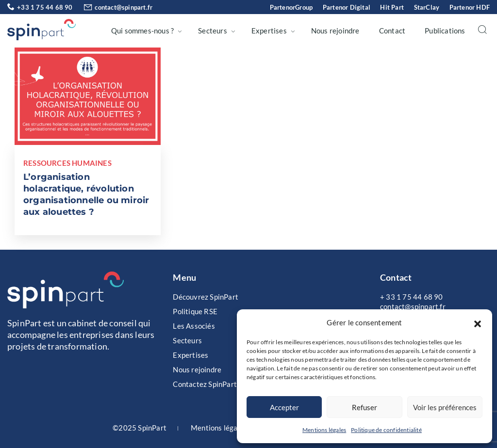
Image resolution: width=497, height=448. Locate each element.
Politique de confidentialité (386, 430)
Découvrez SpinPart (206, 297)
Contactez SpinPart (205, 384)
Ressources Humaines (67, 163)
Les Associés (194, 326)
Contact (392, 31)
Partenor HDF (470, 7)
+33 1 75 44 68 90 (40, 7)
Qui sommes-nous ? (142, 31)
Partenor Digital (347, 7)
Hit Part (392, 7)
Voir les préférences (445, 407)
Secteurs (213, 31)
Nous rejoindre (335, 31)
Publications (445, 31)
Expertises (269, 31)
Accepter (284, 407)
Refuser (364, 407)
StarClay (427, 7)
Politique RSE (195, 311)
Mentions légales (324, 430)
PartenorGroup (291, 7)
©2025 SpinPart (140, 428)
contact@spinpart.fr (113, 7)
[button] (478, 322)
